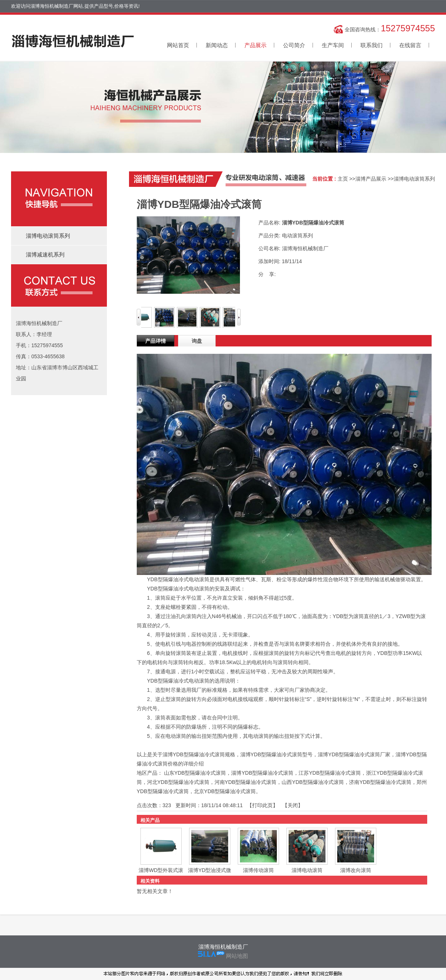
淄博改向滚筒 (356, 870)
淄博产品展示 (371, 179)
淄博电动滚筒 (307, 870)
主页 (343, 179)
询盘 (197, 341)
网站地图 (237, 956)
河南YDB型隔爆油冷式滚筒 (246, 782)
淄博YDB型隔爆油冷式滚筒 (262, 773)
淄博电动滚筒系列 (414, 179)
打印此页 (262, 805)
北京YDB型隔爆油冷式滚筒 (225, 791)
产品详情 (156, 341)
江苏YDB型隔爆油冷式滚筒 (330, 773)
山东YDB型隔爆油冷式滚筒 (195, 773)
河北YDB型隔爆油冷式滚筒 (178, 782)
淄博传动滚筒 (258, 870)
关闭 (293, 805)
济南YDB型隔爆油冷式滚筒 (380, 782)
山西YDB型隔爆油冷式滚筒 (313, 782)
